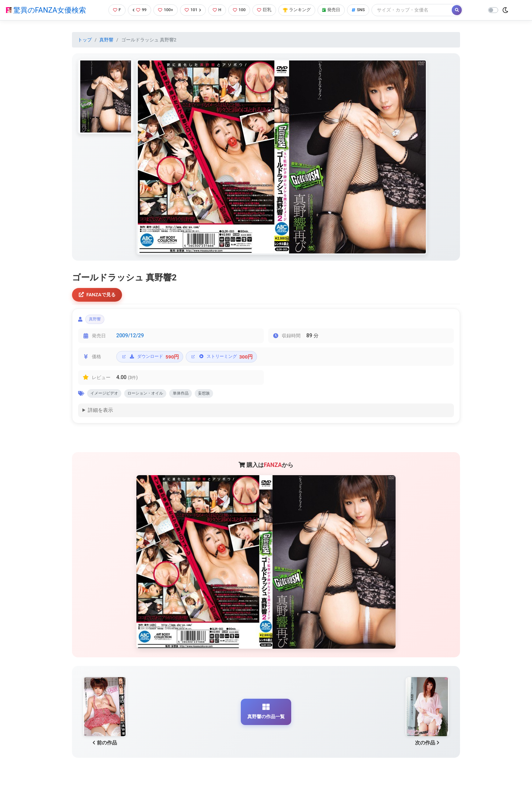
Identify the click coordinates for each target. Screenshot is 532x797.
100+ (164, 10)
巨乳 (267, 10)
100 (241, 10)
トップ (85, 40)
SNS (366, 10)
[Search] (420, 10)
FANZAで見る (99, 295)
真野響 (106, 40)
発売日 (337, 10)
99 (137, 10)
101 (192, 10)
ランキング (301, 10)
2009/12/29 (130, 339)
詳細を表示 (100, 415)
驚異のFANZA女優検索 (46, 10)
